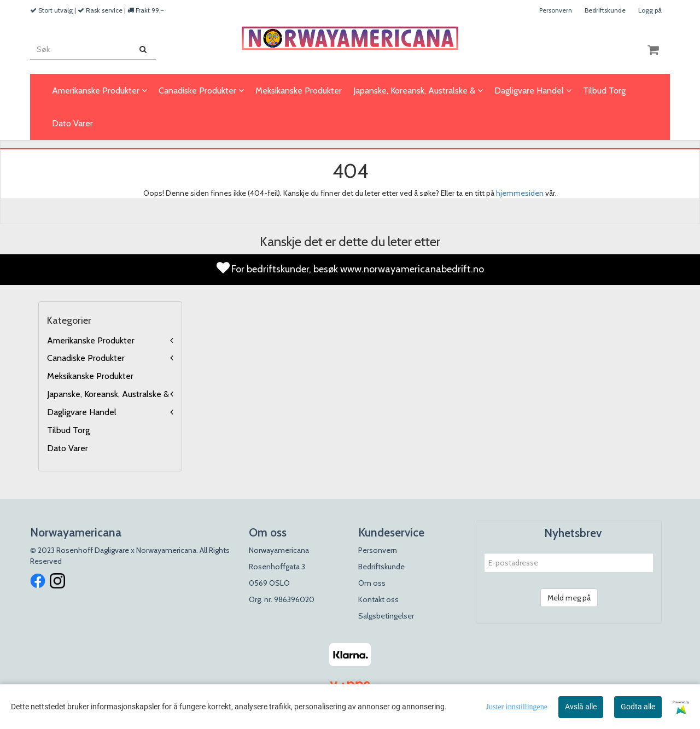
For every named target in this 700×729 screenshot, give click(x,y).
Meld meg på (569, 598)
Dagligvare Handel (82, 412)
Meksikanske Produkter (90, 376)
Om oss (372, 583)
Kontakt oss (378, 599)
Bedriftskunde (605, 10)
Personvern (556, 10)
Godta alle (638, 707)
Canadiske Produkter (86, 358)
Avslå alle (581, 707)
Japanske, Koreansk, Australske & (108, 394)
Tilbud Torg (68, 430)
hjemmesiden (520, 193)
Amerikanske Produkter (91, 340)
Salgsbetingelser (386, 616)
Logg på (650, 10)
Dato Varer (68, 448)
